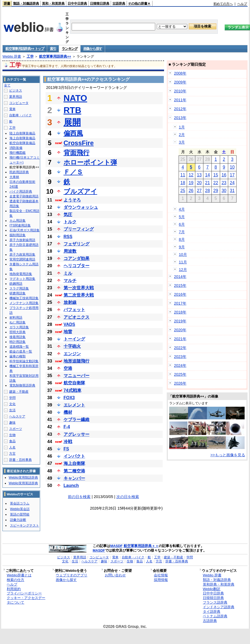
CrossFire (79, 143)
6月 (182, 224)
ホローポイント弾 (90, 162)
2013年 (180, 118)
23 (224, 183)
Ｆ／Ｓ (73, 172)
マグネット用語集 (22, 279)
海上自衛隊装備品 (22, 138)
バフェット (74, 310)
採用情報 (161, 580)
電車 (12, 109)
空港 (68, 368)
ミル (68, 273)
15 (216, 175)
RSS (68, 237)
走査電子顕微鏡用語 (24, 196)
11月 (183, 262)
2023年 (180, 357)
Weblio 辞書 (12, 56)
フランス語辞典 (215, 602)
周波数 (70, 251)
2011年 (180, 100)
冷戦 (68, 442)
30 (224, 191)
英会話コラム (20, 503)
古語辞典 (119, 4)
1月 (182, 127)
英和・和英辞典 (53, 4)
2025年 (180, 374)
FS (66, 449)
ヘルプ (242, 4)
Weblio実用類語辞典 (23, 478)
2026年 (180, 383)
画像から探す (93, 49)
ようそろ (72, 200)
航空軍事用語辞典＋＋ (141, 546)
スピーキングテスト (25, 525)
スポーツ (16, 429)
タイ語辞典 (212, 612)
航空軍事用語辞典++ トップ (25, 49)
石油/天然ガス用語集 (24, 230)
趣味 (12, 423)
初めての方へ (223, 4)
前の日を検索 (79, 497)
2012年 (180, 109)
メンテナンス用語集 (24, 303)
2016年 (180, 294)
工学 (30, 56)
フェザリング (77, 244)
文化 (12, 404)
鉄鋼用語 (16, 284)
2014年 (180, 277)
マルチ (70, 281)
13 (199, 175)
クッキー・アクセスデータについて (26, 600)
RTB (72, 110)
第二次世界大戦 (79, 295)
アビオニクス (77, 317)
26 (191, 191)
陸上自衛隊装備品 (22, 133)
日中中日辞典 (77, 4)
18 (183, 183)
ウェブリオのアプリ (72, 575)
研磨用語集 (18, 293)
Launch (71, 485)
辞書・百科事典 (20, 460)
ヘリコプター (77, 266)
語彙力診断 (18, 520)
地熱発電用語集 (21, 274)
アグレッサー (77, 434)
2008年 (180, 73)
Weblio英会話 (20, 509)
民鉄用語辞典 (19, 172)
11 (183, 175)
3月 (182, 142)
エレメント (74, 405)
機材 (68, 412)
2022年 (180, 348)
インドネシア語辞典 (219, 607)
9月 (182, 247)
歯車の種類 (18, 356)
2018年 (180, 312)
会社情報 (161, 575)
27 (199, 191)
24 (232, 183)
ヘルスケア (17, 416)
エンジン (72, 354)
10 (232, 167)
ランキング (70, 49)
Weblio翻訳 (212, 589)
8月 (182, 239)
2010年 (180, 91)
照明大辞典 (18, 332)
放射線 (70, 302)
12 (191, 175)
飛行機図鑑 (18, 153)
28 (207, 191)
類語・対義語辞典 (26, 4)
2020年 (180, 330)
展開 (72, 122)
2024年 (180, 365)
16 (224, 175)
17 (232, 175)
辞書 (7, 4)
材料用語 (16, 318)
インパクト (74, 456)
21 (207, 183)
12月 (183, 270)
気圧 (68, 215)
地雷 (68, 332)
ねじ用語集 (18, 322)
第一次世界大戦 (79, 288)
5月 (182, 217)
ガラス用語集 (19, 327)
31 (232, 191)
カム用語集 (18, 221)
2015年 (180, 286)
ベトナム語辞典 (215, 616)
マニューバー (77, 376)
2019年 (180, 321)
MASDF (116, 546)
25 (183, 191)
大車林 (14, 177)
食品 (12, 441)
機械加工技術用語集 (24, 298)
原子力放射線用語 (22, 240)
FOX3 (69, 398)
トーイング (74, 339)
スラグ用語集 (19, 288)
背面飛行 (77, 153)
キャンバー (74, 478)
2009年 (180, 82)
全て (7, 85)
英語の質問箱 (20, 514)
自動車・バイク (20, 115)
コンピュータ (19, 103)
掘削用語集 (18, 235)
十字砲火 (72, 346)
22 (216, 183)
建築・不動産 (19, 392)
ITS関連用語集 (20, 225)
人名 (12, 447)
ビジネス (16, 90)
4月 (182, 209)
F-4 (67, 427)
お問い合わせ (115, 575)
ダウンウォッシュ (81, 207)
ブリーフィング (79, 229)
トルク (70, 222)
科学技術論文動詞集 (24, 361)
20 (199, 183)
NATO (75, 98)
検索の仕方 (15, 580)
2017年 (180, 303)
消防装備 (16, 148)
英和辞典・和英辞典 (219, 584)
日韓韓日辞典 (100, 4)
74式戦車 (72, 390)
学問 (12, 398)
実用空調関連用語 (22, 259)
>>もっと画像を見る (228, 455)
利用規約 (14, 589)
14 (207, 175)
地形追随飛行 (77, 361)
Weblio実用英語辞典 (23, 483)
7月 (182, 232)
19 (191, 183)
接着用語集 (18, 337)
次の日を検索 (128, 497)
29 (216, 191)
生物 (12, 435)
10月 (183, 255)
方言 (12, 454)
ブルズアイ (80, 191)
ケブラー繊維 (77, 420)
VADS (69, 324)
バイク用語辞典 (21, 192)
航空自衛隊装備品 (22, 143)
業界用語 (16, 97)
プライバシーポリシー (24, 593)
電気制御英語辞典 (22, 385)
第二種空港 (74, 471)
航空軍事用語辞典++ (55, 56)
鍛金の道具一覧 (21, 351)
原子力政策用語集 (22, 255)
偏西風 (73, 133)
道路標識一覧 (19, 347)
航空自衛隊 (74, 383)
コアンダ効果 (77, 258)
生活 (12, 410)
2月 (182, 135)
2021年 (180, 339)
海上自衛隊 (74, 463)
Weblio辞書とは (19, 575)
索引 (53, 49)
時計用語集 (18, 342)
